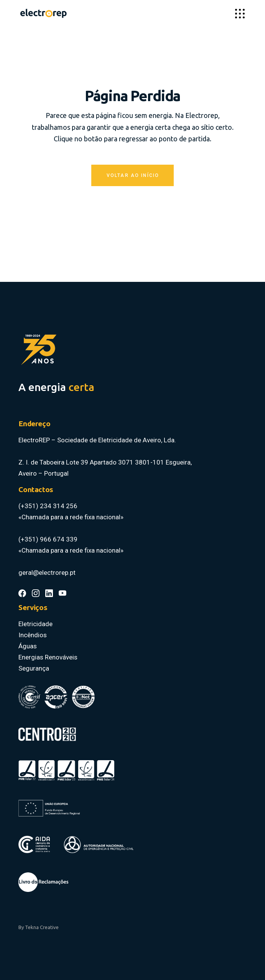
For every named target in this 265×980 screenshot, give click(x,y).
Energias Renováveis (48, 657)
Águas (28, 646)
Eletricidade (35, 624)
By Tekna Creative (39, 927)
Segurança (34, 668)
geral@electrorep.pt (47, 573)
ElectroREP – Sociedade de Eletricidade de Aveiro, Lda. (98, 440)
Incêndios (33, 635)
